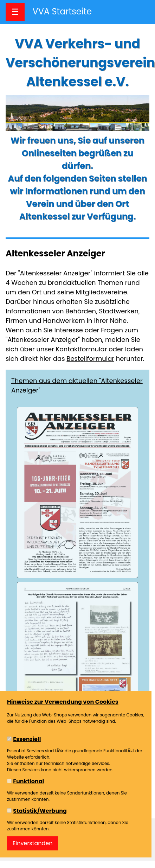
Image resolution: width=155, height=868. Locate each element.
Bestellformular (90, 359)
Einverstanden (33, 843)
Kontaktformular (82, 349)
